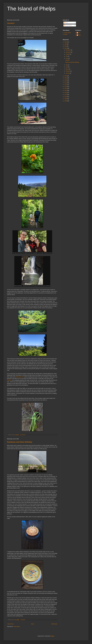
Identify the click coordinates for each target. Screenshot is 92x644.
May (67, 65)
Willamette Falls (20, 377)
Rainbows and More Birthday (20, 442)
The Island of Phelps (31, 9)
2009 (66, 99)
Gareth (66, 34)
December (68, 50)
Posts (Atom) (17, 627)
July (67, 56)
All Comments (68, 25)
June (67, 58)
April (67, 67)
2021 (66, 48)
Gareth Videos (68, 33)
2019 (66, 78)
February (68, 71)
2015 (66, 86)
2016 (66, 84)
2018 (66, 80)
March (67, 69)
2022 (66, 46)
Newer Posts (11, 624)
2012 (66, 93)
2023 (66, 44)
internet (9, 380)
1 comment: (23, 620)
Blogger (52, 636)
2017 (66, 82)
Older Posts (54, 624)
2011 (66, 95)
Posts (66, 23)
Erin (79, 33)
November (68, 52)
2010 (66, 97)
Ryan (80, 35)
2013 (66, 90)
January (68, 73)
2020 (66, 76)
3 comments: (23, 435)
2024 (66, 42)
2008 (66, 101)
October (68, 54)
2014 (66, 88)
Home (33, 624)
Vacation (11, 23)
